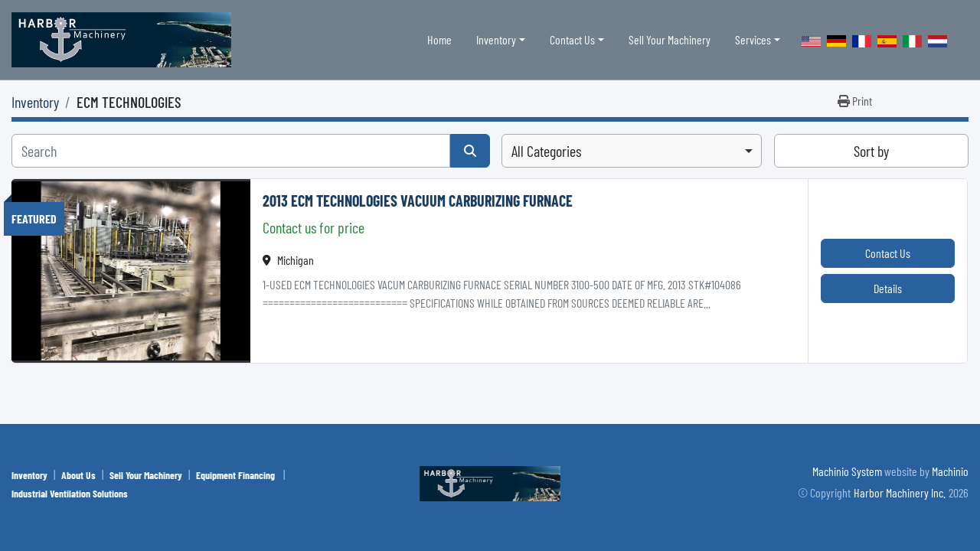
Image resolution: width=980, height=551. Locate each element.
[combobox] (632, 151)
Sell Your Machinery (670, 39)
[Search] (231, 151)
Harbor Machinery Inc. (900, 492)
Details (888, 288)
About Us (78, 475)
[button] (501, 40)
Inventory (496, 39)
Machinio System (847, 471)
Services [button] (753, 39)
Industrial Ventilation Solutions (70, 493)
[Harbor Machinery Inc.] (490, 482)
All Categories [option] (546, 151)
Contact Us (572, 39)
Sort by (871, 151)
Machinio (950, 471)
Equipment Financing (237, 475)
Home (439, 39)
